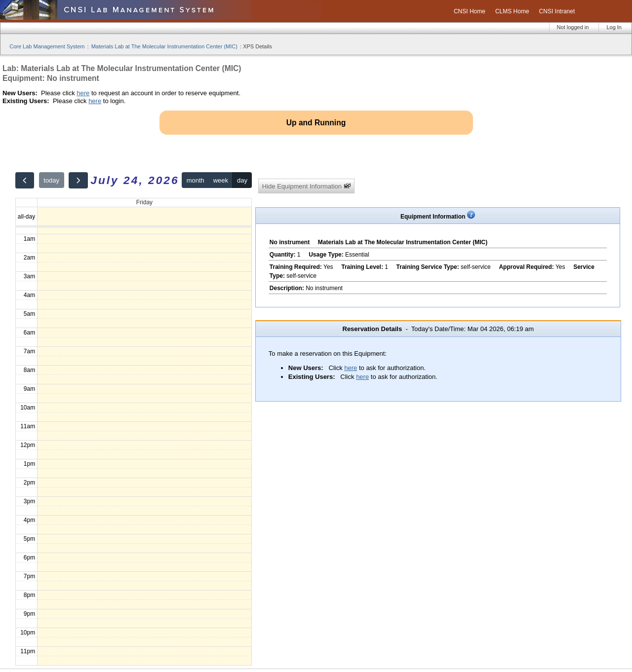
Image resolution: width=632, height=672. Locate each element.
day (242, 180)
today (51, 180)
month (196, 180)
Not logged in (573, 27)
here (83, 93)
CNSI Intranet (557, 11)
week (221, 180)
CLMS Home (512, 11)
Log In (614, 27)
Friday (144, 202)
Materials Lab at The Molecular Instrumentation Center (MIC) (164, 46)
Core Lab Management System (47, 46)
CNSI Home (470, 11)
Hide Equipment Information (307, 186)
